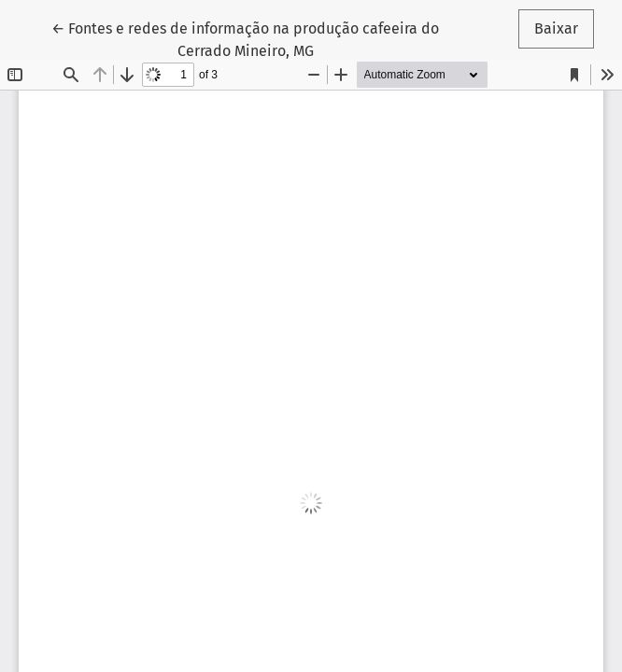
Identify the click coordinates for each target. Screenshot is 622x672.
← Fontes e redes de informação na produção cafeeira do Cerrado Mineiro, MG (245, 38)
